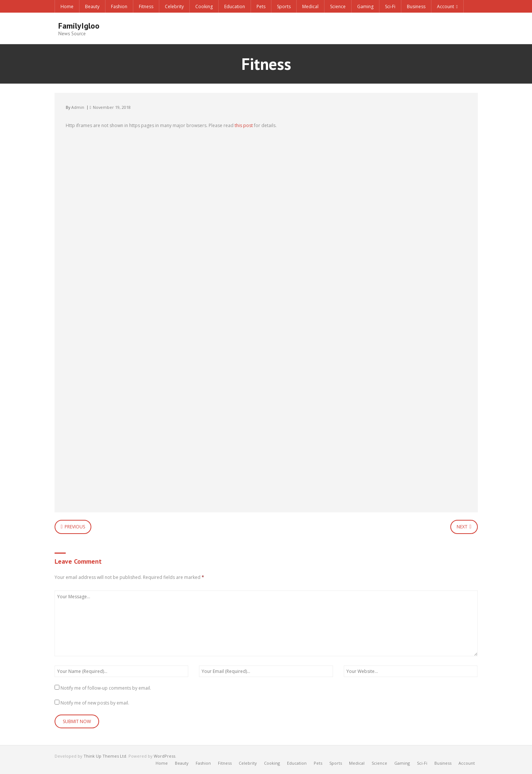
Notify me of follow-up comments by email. (106, 688)
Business (416, 7)
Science (338, 7)
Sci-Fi (390, 7)
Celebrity (174, 7)
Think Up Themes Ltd (105, 756)
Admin (78, 107)
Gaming (365, 7)
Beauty (92, 7)
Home (67, 7)
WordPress (164, 756)
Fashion (119, 7)
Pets (261, 7)
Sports (284, 7)
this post (244, 125)
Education (235, 7)
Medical (310, 7)
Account (445, 7)
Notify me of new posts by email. (95, 703)
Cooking (204, 7)
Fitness (146, 7)
